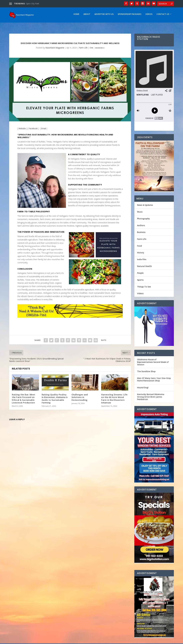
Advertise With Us (104, 16)
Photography (143, 220)
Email (43, 130)
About (87, 16)
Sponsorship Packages (129, 16)
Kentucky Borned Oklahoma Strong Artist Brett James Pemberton (151, 398)
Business (141, 234)
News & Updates (145, 206)
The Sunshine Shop (146, 373)
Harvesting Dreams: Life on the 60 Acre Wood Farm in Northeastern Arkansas (114, 400)
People (140, 274)
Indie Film (142, 261)
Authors (141, 227)
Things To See (144, 288)
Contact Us (163, 16)
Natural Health (144, 268)
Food (139, 247)
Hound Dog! (143, 389)
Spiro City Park (33, 4)
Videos (149, 16)
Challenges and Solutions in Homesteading (80, 399)
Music (140, 213)
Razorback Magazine (55, 49)
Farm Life (83, 49)
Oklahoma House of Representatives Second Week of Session (153, 363)
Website (22, 130)
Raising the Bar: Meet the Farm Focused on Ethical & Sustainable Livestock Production (24, 400)
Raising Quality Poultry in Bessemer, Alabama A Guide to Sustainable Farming (55, 400)
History (141, 254)
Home (76, 16)
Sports (140, 281)
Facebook (33, 130)
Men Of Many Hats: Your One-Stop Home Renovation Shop (154, 381)
